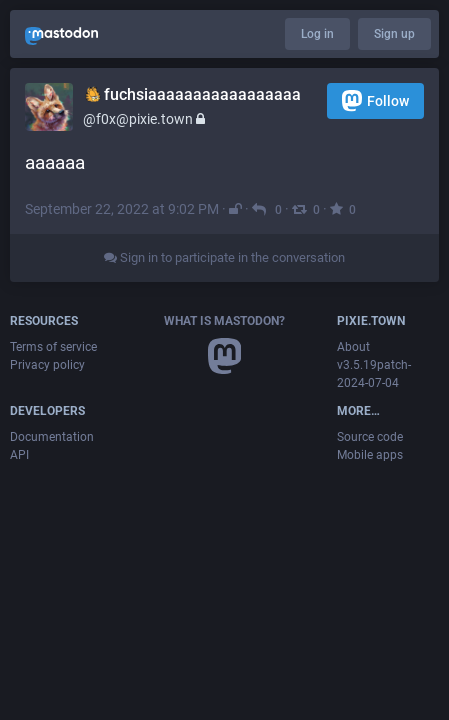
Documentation (52, 437)
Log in (317, 34)
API (19, 455)
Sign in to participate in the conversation (224, 257)
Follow (375, 100)
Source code (370, 437)
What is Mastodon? (224, 321)
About (353, 347)
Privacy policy (47, 365)
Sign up (394, 34)
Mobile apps (370, 455)
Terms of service (53, 347)
